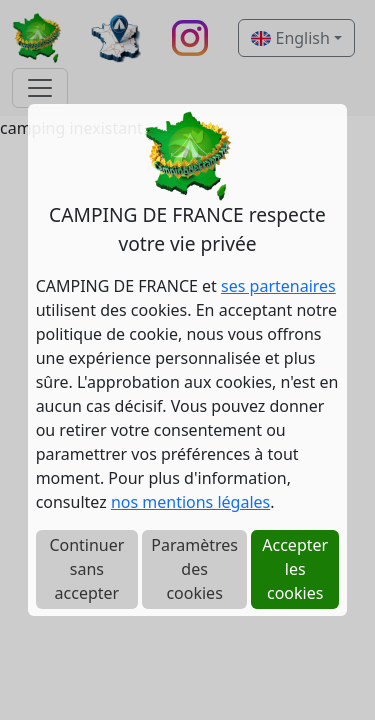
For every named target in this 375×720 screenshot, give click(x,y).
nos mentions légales (190, 502)
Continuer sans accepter (86, 569)
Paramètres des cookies (194, 569)
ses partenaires (278, 286)
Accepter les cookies (295, 569)
